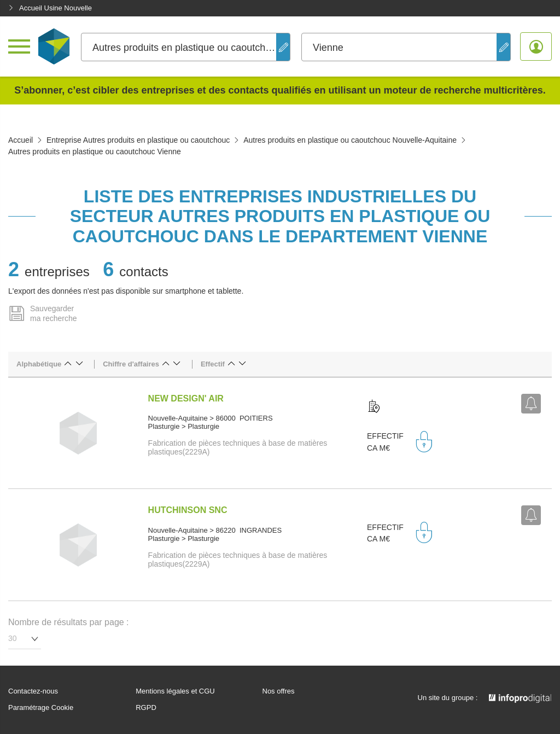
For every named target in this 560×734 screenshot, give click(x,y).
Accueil (21, 140)
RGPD (146, 708)
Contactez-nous (33, 691)
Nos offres (279, 691)
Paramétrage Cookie (41, 708)
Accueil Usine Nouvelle (50, 8)
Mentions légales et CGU (175, 691)
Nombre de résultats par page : (69, 622)
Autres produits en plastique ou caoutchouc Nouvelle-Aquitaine (350, 140)
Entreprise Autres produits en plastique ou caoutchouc (138, 140)
